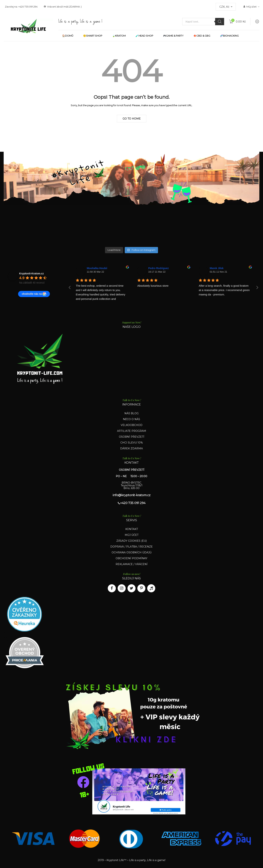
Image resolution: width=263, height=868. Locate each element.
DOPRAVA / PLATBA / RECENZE (131, 547)
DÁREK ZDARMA (131, 448)
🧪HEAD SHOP (144, 36)
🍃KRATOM (119, 36)
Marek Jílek (217, 268)
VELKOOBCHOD (132, 425)
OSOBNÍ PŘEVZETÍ (132, 437)
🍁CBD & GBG (202, 36)
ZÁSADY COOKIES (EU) (131, 541)
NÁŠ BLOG (131, 413)
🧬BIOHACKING (229, 36)
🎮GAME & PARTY (173, 36)
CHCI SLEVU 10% (132, 443)
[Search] (220, 22)
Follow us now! (131, 574)
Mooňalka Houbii (97, 268)
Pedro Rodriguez (159, 268)
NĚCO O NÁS (131, 419)
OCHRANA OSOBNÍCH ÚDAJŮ (132, 552)
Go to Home (132, 119)
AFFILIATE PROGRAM (132, 431)
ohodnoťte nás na (34, 294)
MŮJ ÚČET (132, 535)
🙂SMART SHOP (93, 36)
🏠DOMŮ (68, 36)
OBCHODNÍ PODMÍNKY (131, 558)
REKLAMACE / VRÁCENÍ (132, 564)
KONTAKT (132, 529)
